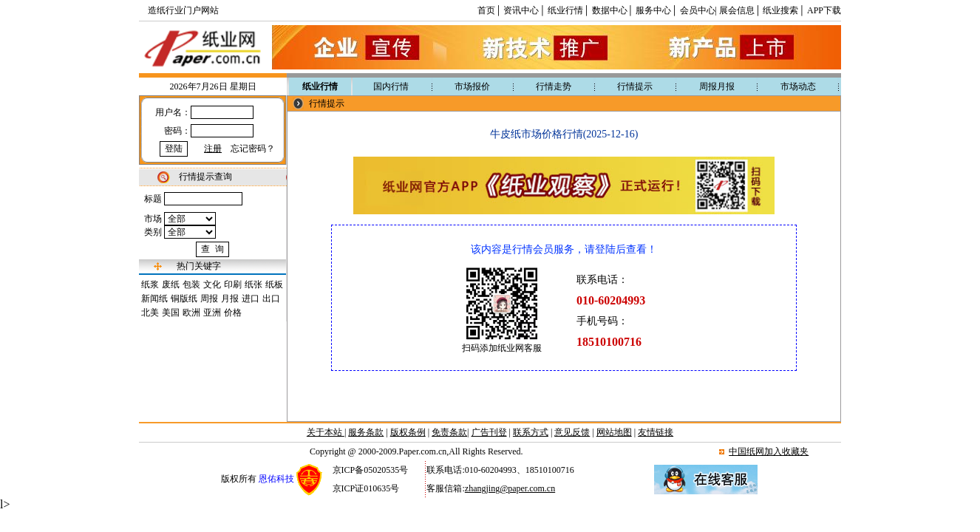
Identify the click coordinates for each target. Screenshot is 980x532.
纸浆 (150, 284)
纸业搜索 (780, 10)
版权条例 (408, 432)
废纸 (171, 284)
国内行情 (391, 86)
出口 (271, 299)
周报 (209, 299)
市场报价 (472, 86)
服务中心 (653, 10)
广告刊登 (489, 432)
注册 (213, 149)
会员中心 (698, 10)
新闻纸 (154, 299)
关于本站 (326, 432)
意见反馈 (572, 432)
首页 (486, 10)
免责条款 (449, 432)
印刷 (233, 284)
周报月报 (717, 86)
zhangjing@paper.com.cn (510, 488)
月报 (230, 299)
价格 (233, 313)
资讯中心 (521, 10)
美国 (171, 313)
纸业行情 (565, 10)
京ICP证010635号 (366, 488)
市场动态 (798, 86)
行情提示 (635, 86)
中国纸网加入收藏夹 (769, 451)
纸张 (253, 284)
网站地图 (614, 432)
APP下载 (824, 10)
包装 (191, 284)
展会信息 (737, 10)
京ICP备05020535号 (371, 470)
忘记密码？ (253, 149)
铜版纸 (184, 299)
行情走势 (554, 86)
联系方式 (531, 432)
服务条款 (366, 432)
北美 (150, 313)
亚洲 (212, 313)
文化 (212, 284)
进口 (251, 299)
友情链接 (656, 432)
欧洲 (191, 313)
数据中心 (610, 10)
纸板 (274, 284)
